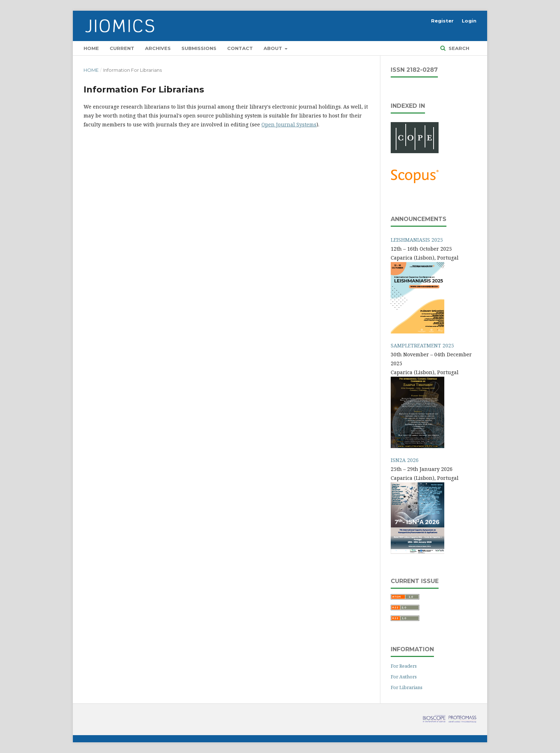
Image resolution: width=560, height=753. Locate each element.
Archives (158, 48)
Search (458, 48)
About (274, 48)
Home (91, 48)
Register (442, 21)
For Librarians (407, 687)
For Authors (404, 677)
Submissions (199, 48)
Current (122, 48)
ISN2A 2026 (405, 460)
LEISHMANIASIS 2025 (417, 240)
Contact (240, 48)
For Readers (404, 666)
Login (469, 21)
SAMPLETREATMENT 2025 (422, 345)
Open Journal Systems (289, 124)
